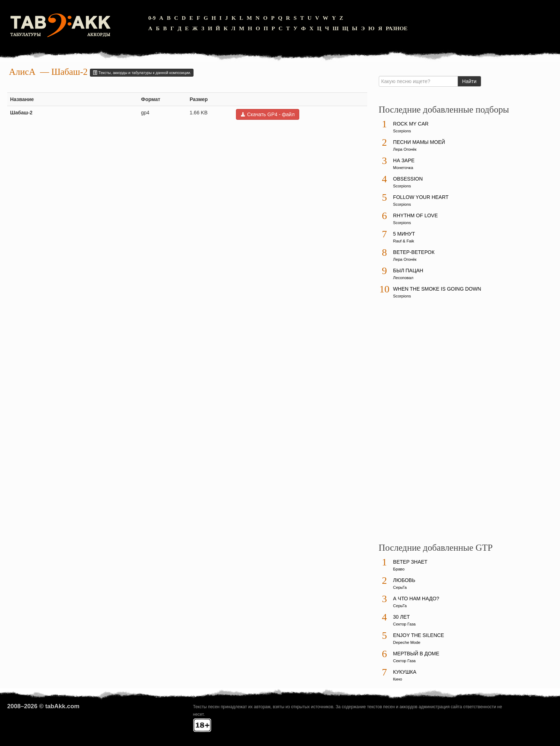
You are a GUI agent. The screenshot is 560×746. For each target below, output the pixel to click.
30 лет (402, 617)
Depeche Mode (407, 642)
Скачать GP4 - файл (268, 114)
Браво (399, 569)
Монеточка (403, 168)
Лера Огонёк (405, 149)
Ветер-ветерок (414, 252)
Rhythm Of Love (415, 215)
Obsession (408, 179)
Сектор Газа (404, 624)
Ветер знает (410, 562)
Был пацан (408, 270)
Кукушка (405, 672)
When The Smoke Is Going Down (437, 289)
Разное (397, 28)
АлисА (22, 72)
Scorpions (402, 131)
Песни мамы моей (419, 142)
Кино (398, 679)
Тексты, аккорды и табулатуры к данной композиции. (142, 73)
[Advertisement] (433, 424)
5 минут (404, 234)
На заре (404, 160)
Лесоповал (403, 278)
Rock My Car (411, 124)
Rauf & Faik (404, 241)
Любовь (404, 580)
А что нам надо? (416, 599)
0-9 (152, 18)
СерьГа (400, 587)
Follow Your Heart (421, 197)
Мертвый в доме (416, 654)
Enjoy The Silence (419, 635)
